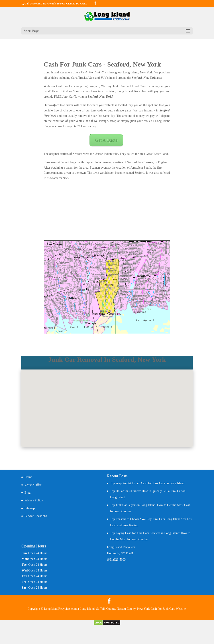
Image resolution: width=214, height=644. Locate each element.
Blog (28, 493)
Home (28, 477)
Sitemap (30, 508)
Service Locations (36, 516)
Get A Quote (106, 140)
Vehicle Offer (33, 485)
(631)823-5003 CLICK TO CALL (68, 4)
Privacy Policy (34, 500)
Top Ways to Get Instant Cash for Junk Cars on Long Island (147, 483)
